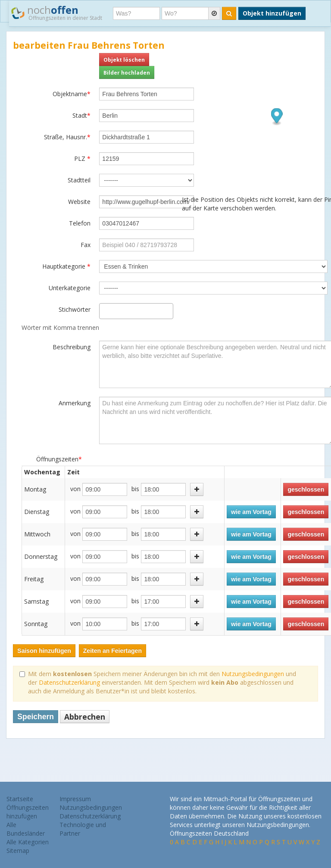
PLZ (82, 158)
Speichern (36, 717)
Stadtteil (79, 180)
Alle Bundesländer (26, 829)
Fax (86, 245)
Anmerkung (75, 403)
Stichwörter (75, 309)
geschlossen (306, 489)
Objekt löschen (124, 60)
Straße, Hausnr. (67, 137)
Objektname (72, 94)
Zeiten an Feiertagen (112, 651)
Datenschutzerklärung (69, 682)
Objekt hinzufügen (272, 13)
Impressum (75, 799)
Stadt (81, 115)
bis (135, 489)
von (75, 489)
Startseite (20, 799)
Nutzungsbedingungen (253, 674)
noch (57, 13)
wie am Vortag (251, 512)
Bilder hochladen (127, 72)
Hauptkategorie (66, 266)
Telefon (80, 223)
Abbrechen (85, 717)
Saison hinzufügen (44, 651)
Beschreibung (72, 347)
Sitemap (18, 851)
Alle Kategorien (28, 842)
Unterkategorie (70, 288)
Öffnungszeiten (59, 459)
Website (79, 202)
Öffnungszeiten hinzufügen (28, 812)
